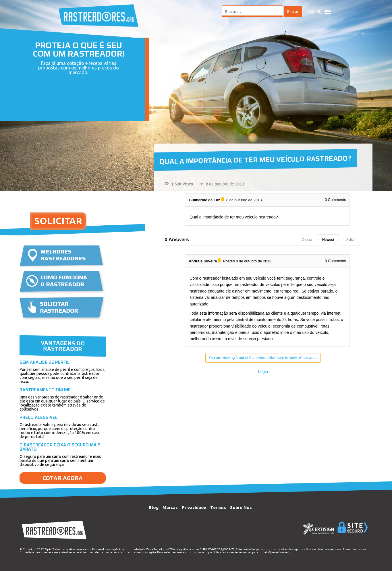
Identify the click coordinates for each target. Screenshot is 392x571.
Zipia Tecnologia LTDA (161, 549)
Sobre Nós (241, 507)
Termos (218, 507)
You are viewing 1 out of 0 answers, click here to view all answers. (263, 358)
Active (351, 240)
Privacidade (194, 507)
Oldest (307, 240)
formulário (27, 552)
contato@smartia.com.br (275, 552)
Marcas (170, 507)
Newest (328, 240)
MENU (319, 11)
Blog (154, 507)
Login (263, 371)
